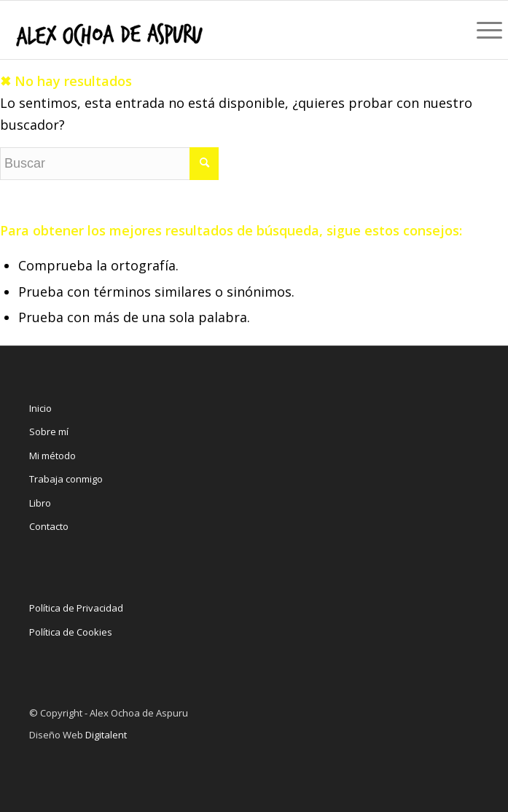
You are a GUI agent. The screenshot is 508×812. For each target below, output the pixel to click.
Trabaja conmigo (66, 479)
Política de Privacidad (76, 608)
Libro (40, 503)
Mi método (52, 456)
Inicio (40, 408)
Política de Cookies (71, 632)
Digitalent (106, 735)
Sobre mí (49, 432)
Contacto (49, 526)
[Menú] (485, 30)
